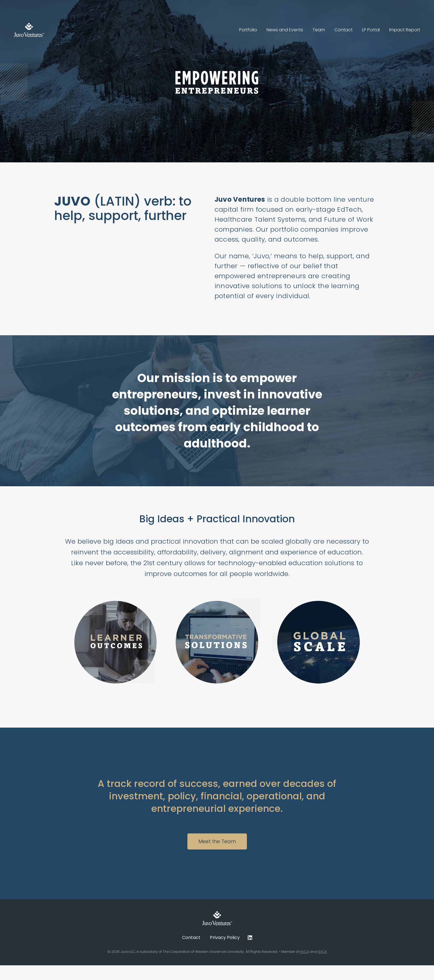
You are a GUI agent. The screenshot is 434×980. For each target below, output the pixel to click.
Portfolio (248, 30)
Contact (343, 30)
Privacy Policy (225, 937)
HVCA (304, 952)
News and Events (285, 30)
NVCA (322, 952)
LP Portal (371, 30)
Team (319, 30)
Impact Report (405, 30)
